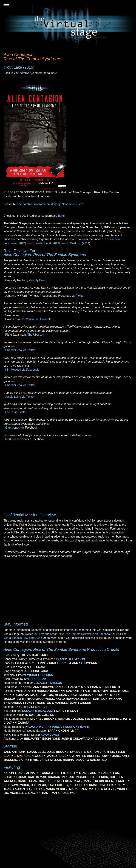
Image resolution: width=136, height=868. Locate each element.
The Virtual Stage (68, 24)
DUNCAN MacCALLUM (37, 711)
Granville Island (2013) (46, 243)
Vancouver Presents (39, 319)
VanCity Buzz (37, 280)
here (54, 73)
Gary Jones (13, 428)
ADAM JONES (50, 735)
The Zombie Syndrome (31, 204)
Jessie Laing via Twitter (20, 397)
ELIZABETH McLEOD (48, 683)
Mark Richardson (16, 439)
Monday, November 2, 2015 (68, 204)
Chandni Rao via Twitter (20, 350)
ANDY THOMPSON (72, 659)
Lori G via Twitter (16, 412)
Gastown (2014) (80, 243)
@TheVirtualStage (46, 634)
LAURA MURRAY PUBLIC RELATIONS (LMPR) (59, 727)
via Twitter (78, 296)
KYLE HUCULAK (35, 679)
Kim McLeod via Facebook (22, 370)
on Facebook (88, 634)
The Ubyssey (36, 335)
